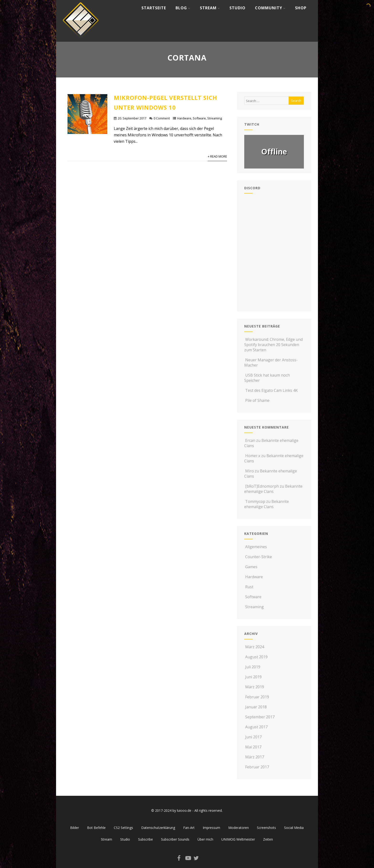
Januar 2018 (256, 707)
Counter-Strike (258, 557)
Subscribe (145, 839)
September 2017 (260, 717)
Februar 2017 (257, 767)
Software (199, 118)
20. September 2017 (132, 118)
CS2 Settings (123, 828)
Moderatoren (239, 828)
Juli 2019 (253, 667)
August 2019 (256, 657)
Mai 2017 (253, 747)
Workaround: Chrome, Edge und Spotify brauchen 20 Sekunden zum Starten (273, 345)
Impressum (211, 828)
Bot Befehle (96, 828)
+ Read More (217, 156)
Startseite (154, 8)
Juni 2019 (253, 677)
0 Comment (162, 118)
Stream (210, 8)
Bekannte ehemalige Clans (273, 489)
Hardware (184, 118)
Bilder (75, 828)
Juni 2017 (253, 737)
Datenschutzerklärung (158, 828)
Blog (183, 8)
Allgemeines (256, 547)
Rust (249, 587)
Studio (237, 8)
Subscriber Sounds (175, 839)
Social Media (294, 828)
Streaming (215, 118)
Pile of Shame (257, 400)
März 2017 (255, 757)
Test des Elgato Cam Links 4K (271, 390)
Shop (301, 8)
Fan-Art (189, 828)
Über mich (205, 839)
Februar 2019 (257, 697)
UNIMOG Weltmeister (238, 839)
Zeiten (268, 839)
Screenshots (266, 828)
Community (270, 8)
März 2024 (255, 647)
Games (251, 567)
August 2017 (256, 727)
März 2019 (255, 687)
